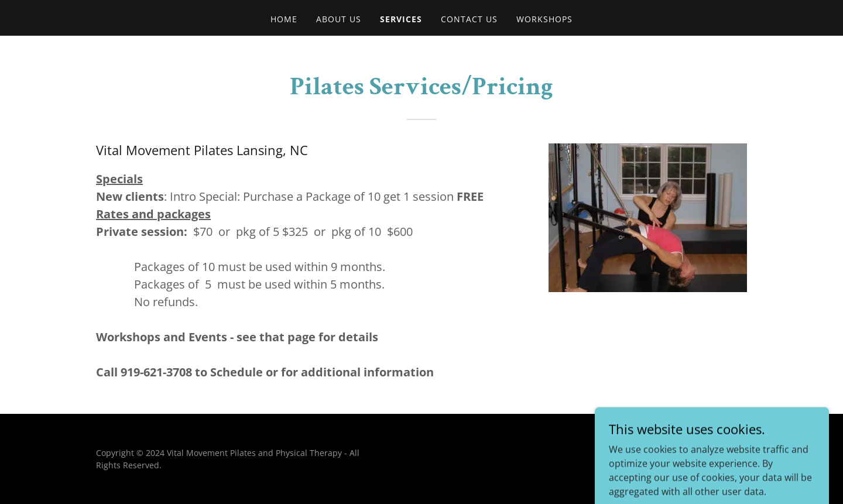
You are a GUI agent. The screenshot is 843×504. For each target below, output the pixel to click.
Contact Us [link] (469, 19)
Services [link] (401, 19)
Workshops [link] (544, 19)
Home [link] (284, 19)
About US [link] (339, 19)
